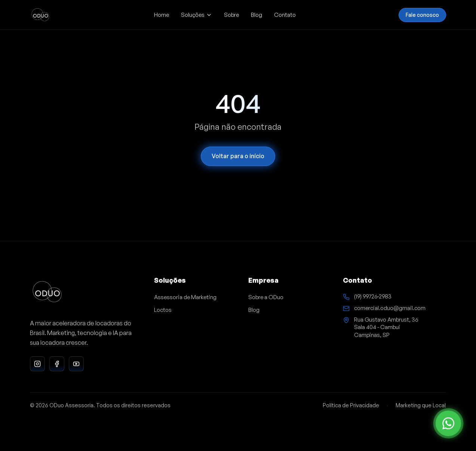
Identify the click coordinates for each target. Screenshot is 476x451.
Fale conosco (422, 14)
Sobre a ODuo (266, 297)
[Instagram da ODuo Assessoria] (37, 364)
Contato (285, 15)
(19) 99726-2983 (373, 296)
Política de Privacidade (351, 405)
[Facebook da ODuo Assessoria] (57, 364)
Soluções (196, 15)
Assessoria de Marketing (185, 297)
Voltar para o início (238, 156)
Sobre (231, 15)
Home (162, 15)
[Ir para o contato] (448, 423)
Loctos (163, 310)
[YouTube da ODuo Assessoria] (76, 364)
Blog (257, 15)
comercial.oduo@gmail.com (390, 308)
